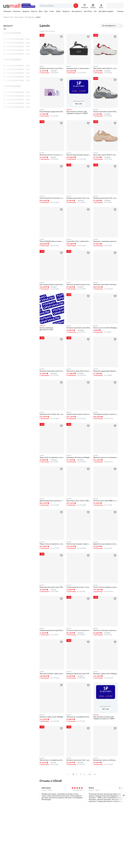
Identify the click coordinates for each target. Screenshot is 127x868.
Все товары (19, 17)
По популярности (109, 26)
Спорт (52, 11)
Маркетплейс (9, 17)
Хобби (58, 11)
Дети (41, 11)
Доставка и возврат (106, 11)
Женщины (7, 11)
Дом (46, 11)
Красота (34, 11)
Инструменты (77, 11)
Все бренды (30, 17)
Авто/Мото (88, 11)
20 (90, 774)
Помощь (120, 11)
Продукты (66, 11)
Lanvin (42, 66)
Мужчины (17, 11)
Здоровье (26, 11)
